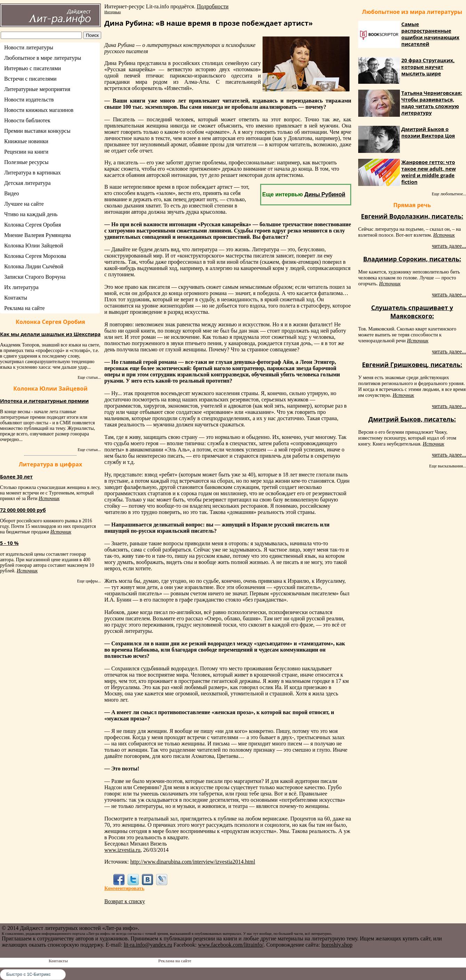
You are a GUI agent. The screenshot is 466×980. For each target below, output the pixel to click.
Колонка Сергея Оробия (33, 225)
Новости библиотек (27, 120)
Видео (11, 193)
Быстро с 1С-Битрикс (29, 974)
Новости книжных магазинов (39, 110)
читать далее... (449, 246)
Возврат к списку (125, 901)
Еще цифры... (89, 581)
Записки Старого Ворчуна (35, 277)
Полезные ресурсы (26, 162)
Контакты (16, 298)
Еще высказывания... (448, 466)
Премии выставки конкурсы (37, 131)
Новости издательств (29, 100)
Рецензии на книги (26, 152)
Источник (49, 499)
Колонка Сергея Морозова (35, 256)
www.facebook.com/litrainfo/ (231, 945)
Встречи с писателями (30, 79)
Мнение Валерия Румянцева (38, 235)
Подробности (213, 6)
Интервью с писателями (33, 68)
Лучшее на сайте (24, 204)
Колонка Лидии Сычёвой (34, 266)
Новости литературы (29, 47)
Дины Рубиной (325, 194)
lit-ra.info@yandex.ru (148, 945)
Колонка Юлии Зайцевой (34, 246)
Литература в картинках (33, 173)
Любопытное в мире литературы (43, 58)
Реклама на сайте (24, 308)
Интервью (113, 12)
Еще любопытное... (449, 194)
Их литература (21, 287)
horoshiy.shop (337, 945)
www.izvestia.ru (122, 850)
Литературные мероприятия (37, 89)
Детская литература (27, 183)
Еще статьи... (89, 377)
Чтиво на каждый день (31, 214)
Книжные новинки (26, 141)
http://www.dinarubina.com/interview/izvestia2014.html (192, 862)
